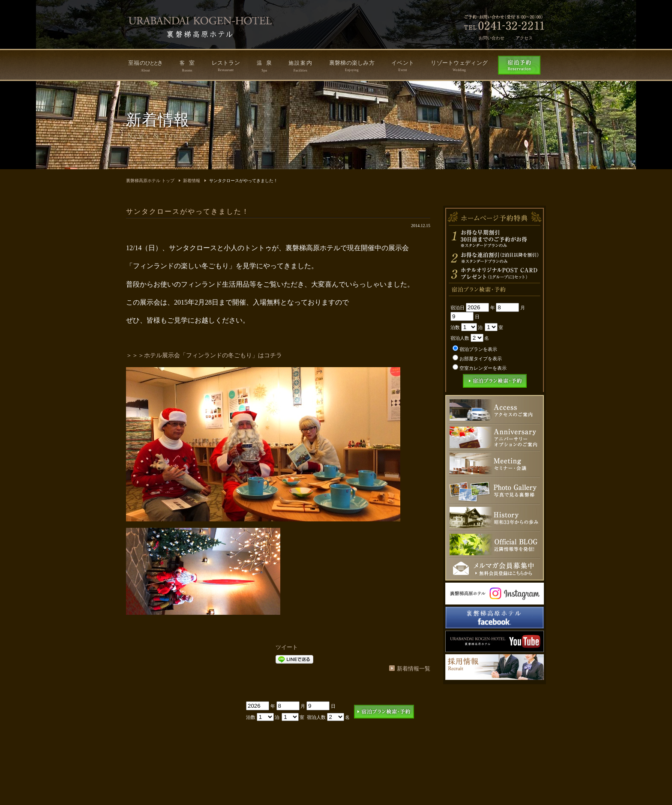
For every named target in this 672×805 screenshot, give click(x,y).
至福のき (145, 66)
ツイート (287, 647)
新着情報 (192, 181)
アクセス (524, 38)
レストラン (226, 66)
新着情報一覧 (414, 669)
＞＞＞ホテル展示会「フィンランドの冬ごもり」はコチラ (204, 355)
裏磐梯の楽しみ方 (352, 66)
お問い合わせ (492, 38)
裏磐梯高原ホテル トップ (150, 181)
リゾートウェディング (459, 66)
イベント (403, 66)
